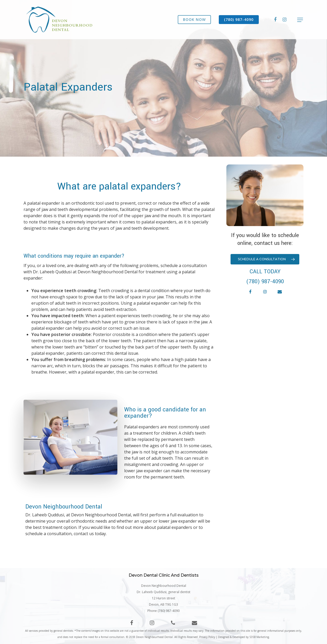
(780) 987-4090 (239, 19)
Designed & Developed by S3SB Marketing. (244, 637)
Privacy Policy (207, 637)
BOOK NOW (194, 19)
